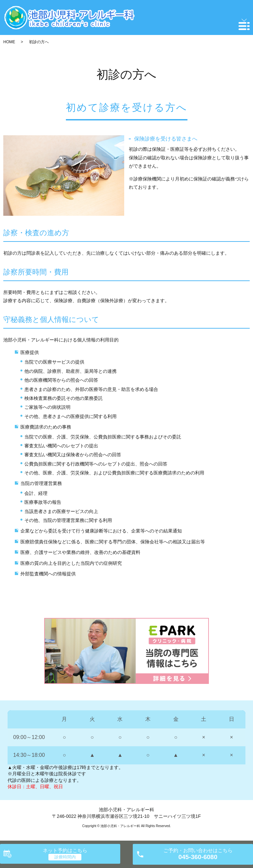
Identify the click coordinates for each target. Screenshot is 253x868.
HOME (9, 42)
